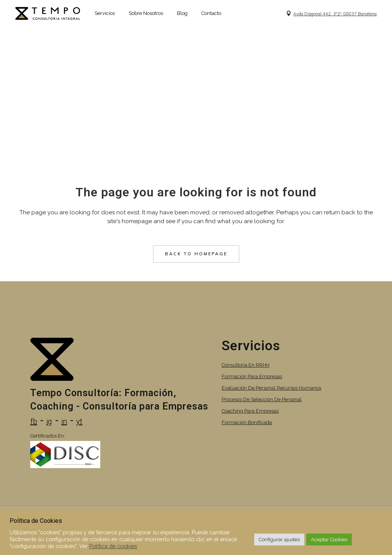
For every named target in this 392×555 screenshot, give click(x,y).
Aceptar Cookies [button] (329, 539)
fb (34, 421)
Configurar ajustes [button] (279, 539)
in (64, 421)
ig (49, 421)
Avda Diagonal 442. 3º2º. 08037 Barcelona (335, 14)
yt (79, 421)
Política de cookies (113, 546)
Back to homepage (196, 254)
